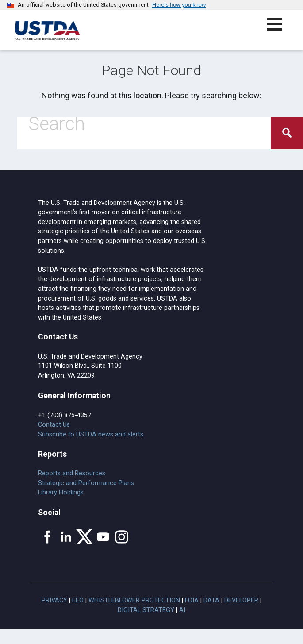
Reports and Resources (72, 473)
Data (211, 600)
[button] (280, 29)
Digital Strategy (146, 610)
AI (182, 610)
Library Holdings (61, 492)
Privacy (54, 600)
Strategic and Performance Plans (86, 483)
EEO (78, 600)
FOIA (192, 600)
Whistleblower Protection (134, 600)
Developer (241, 600)
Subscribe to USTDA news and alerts (91, 434)
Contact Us (54, 425)
